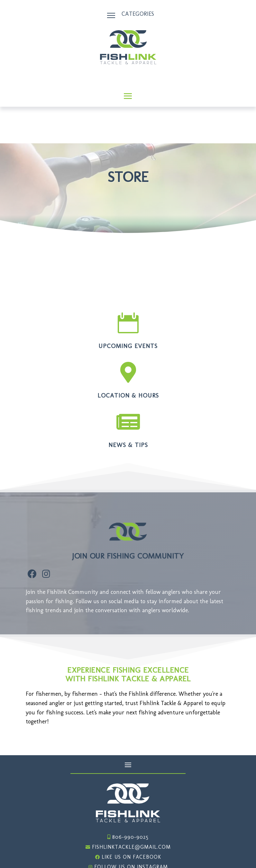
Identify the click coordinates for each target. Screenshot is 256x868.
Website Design (200, 852)
